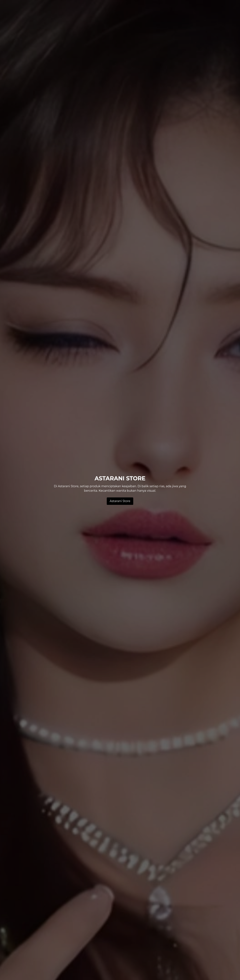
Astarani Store (120, 501)
